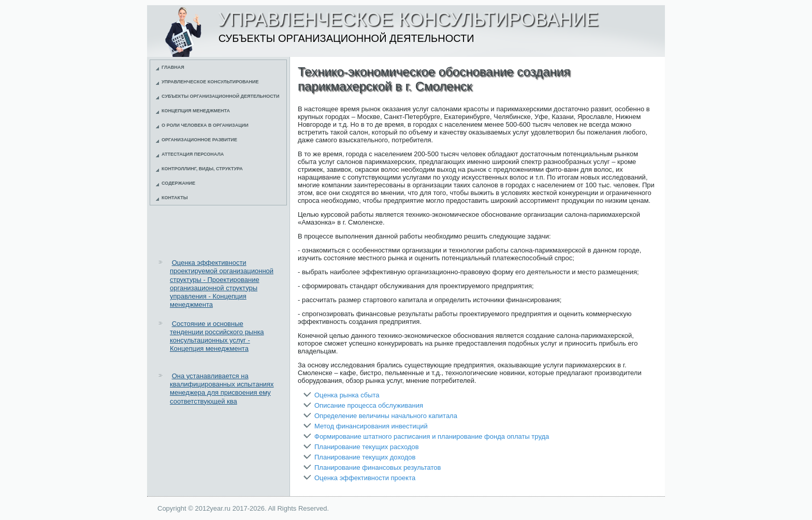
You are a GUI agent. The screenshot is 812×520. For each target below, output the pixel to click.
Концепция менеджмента (196, 111)
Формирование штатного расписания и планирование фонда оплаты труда (432, 436)
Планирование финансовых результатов (378, 467)
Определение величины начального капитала (386, 416)
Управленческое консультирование (210, 82)
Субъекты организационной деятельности (221, 96)
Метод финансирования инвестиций (371, 426)
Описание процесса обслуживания (369, 405)
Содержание (178, 183)
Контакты (175, 198)
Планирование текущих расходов (367, 447)
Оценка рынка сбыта (347, 395)
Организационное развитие (199, 140)
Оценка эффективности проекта (365, 478)
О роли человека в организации (205, 125)
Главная (173, 67)
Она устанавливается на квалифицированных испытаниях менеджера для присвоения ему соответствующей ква (222, 389)
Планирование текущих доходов (365, 457)
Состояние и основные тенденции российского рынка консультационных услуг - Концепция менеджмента (217, 336)
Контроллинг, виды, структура (202, 169)
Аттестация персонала (193, 154)
